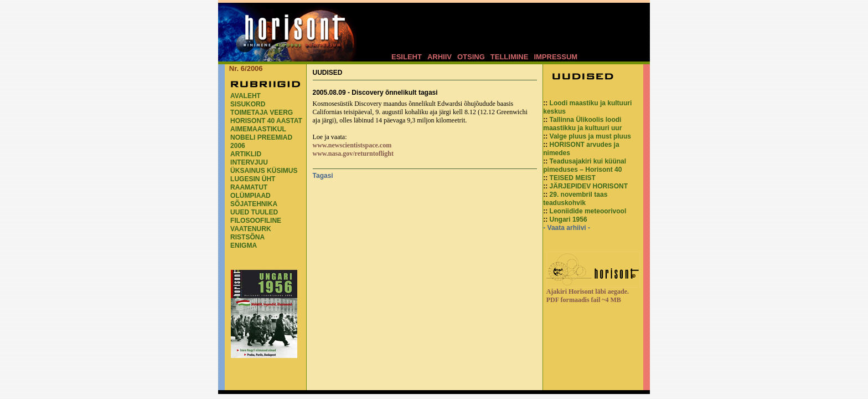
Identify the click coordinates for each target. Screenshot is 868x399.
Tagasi (323, 176)
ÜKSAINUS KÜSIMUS (264, 171)
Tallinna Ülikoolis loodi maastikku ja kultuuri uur (582, 124)
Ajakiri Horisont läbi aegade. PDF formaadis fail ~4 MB (588, 296)
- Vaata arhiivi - (567, 228)
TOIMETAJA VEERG (262, 112)
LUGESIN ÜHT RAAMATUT (253, 183)
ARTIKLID (246, 154)
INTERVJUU (249, 162)
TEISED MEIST (573, 178)
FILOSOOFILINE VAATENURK (256, 225)
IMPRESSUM (556, 57)
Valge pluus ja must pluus (590, 136)
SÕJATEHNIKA (254, 204)
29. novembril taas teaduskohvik (575, 199)
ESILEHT (407, 57)
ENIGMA (244, 245)
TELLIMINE (510, 57)
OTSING (471, 57)
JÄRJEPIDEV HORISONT (589, 186)
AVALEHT (246, 96)
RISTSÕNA (247, 237)
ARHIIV (440, 57)
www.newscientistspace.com (352, 145)
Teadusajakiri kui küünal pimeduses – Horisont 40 (585, 165)
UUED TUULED (254, 212)
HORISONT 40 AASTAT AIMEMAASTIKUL (266, 125)
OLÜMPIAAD (250, 196)
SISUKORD (248, 104)
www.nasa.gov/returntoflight (353, 154)
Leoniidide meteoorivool (588, 211)
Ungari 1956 (569, 219)
